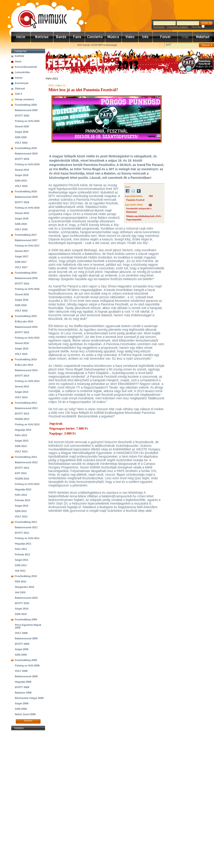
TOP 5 (18, 94)
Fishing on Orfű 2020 (27, 121)
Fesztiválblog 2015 (26, 316)
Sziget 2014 (22, 392)
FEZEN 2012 (22, 479)
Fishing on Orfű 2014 (27, 381)
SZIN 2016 (21, 305)
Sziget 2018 (22, 219)
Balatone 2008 (23, 693)
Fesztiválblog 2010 (26, 576)
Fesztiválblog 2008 (26, 660)
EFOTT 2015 (22, 332)
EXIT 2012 (21, 473)
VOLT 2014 (21, 397)
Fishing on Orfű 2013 (27, 424)
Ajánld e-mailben (59, 45)
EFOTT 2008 (22, 687)
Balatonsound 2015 (26, 327)
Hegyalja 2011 (23, 544)
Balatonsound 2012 (26, 462)
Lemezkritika (22, 72)
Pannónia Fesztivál (135, 200)
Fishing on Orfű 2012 (27, 484)
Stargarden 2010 (25, 587)
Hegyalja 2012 (23, 489)
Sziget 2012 (22, 506)
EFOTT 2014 (22, 376)
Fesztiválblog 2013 (26, 403)
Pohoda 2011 (23, 554)
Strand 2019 (22, 170)
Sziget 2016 (22, 300)
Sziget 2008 (22, 703)
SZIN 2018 (21, 224)
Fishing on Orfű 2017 (27, 246)
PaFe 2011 (21, 549)
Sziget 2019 (22, 175)
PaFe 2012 (21, 495)
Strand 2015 (22, 343)
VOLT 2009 (21, 633)
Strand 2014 (22, 386)
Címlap (21, 37)
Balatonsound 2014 (26, 370)
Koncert (95, 37)
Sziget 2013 (22, 441)
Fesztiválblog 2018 (26, 191)
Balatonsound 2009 (26, 638)
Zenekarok (61, 37)
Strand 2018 (22, 213)
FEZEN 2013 (22, 419)
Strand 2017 (22, 251)
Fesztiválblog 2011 (26, 522)
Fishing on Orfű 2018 (27, 208)
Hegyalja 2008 (23, 682)
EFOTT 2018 (22, 202)
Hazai (18, 61)
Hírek (42, 37)
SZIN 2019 (21, 181)
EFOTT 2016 (22, 284)
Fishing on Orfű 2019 (27, 164)
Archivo (28, 721)
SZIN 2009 (21, 655)
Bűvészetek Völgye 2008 (29, 698)
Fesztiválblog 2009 (26, 619)
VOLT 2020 (21, 143)
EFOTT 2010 (22, 603)
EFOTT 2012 (22, 468)
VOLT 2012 (21, 517)
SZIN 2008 (21, 709)
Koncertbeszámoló (26, 67)
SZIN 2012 (21, 511)
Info (146, 37)
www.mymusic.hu (39, 15)
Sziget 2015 (22, 349)
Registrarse (159, 27)
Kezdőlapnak (40, 45)
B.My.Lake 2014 (24, 365)
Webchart (203, 37)
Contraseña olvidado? (177, 27)
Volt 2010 (20, 592)
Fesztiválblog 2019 (26, 148)
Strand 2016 (22, 294)
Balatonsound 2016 (26, 278)
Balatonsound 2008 (26, 676)
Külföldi (19, 56)
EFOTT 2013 (22, 414)
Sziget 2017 (22, 256)
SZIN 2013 (21, 446)
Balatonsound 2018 (26, 197)
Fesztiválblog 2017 (26, 235)
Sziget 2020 (22, 132)
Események (22, 83)
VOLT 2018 (21, 229)
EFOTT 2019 (22, 159)
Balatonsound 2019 (26, 154)
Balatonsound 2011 (26, 527)
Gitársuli (20, 88)
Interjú (19, 78)
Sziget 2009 (22, 649)
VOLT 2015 (21, 354)
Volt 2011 (20, 571)
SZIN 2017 (21, 262)
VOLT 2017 (21, 267)
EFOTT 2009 (22, 644)
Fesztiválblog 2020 (26, 105)
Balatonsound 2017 (26, 240)
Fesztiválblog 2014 (26, 359)
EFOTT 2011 (22, 533)
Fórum (165, 37)
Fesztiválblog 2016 (26, 273)
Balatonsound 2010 (26, 598)
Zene (114, 37)
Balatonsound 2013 (26, 408)
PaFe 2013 (21, 435)
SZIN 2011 (21, 565)
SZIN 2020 (21, 137)
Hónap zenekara (24, 99)
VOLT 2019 (21, 186)
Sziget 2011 (22, 560)
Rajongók (77, 37)
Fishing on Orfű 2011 (27, 538)
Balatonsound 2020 (26, 110)
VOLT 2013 (21, 451)
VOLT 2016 (21, 311)
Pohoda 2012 (23, 500)
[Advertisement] (28, 799)
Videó (130, 37)
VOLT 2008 (21, 671)
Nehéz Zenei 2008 (25, 714)
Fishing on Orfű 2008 (27, 666)
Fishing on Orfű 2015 (27, 338)
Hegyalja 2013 (23, 430)
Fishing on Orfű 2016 (27, 289)
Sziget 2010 (22, 609)
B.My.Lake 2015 (24, 321)
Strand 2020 (22, 126)
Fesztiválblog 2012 (26, 457)
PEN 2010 (20, 582)
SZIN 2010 (21, 614)
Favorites (20, 45)
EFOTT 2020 (22, 116)
